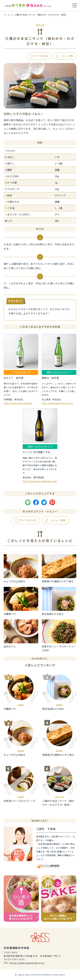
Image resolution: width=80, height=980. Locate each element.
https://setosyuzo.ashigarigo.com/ (40, 481)
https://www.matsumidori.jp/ (18, 403)
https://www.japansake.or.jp (27, 963)
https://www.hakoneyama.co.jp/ (58, 403)
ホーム (7, 15)
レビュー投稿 (67, 56)
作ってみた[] (41, 56)
